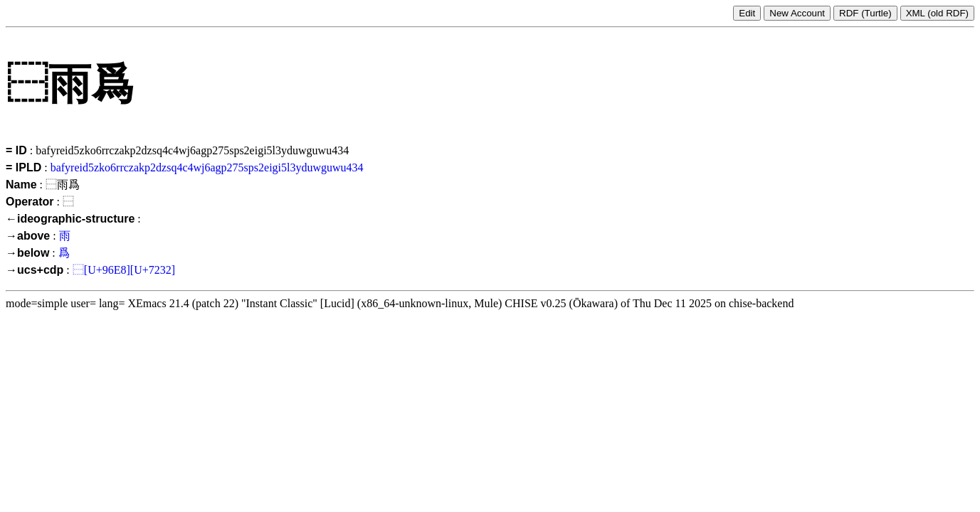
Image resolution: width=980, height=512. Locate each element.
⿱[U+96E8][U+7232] (124, 270)
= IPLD (23, 167)
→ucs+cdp (35, 270)
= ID (16, 150)
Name (21, 185)
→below (27, 253)
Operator (30, 202)
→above (28, 236)
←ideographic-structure (70, 219)
